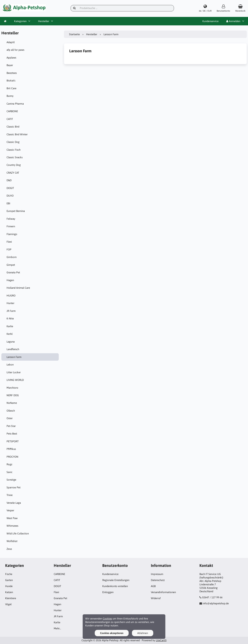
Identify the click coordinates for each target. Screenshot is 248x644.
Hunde (9, 586)
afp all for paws (15, 50)
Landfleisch (13, 349)
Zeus (9, 549)
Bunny (10, 96)
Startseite (74, 34)
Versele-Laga (14, 503)
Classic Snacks (15, 157)
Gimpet (11, 265)
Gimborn (12, 257)
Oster (10, 418)
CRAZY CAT (13, 173)
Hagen (10, 280)
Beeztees (12, 73)
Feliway (11, 219)
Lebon (10, 365)
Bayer (10, 65)
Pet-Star (11, 426)
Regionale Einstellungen (116, 580)
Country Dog (14, 165)
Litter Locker (14, 372)
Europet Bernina (16, 211)
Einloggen (108, 592)
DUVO (10, 196)
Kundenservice (210, 21)
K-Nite (10, 318)
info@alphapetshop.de (216, 603)
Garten (9, 580)
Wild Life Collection (18, 533)
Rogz (9, 464)
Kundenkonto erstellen (115, 586)
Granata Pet (13, 272)
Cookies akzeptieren (112, 633)
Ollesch (11, 411)
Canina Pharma (15, 104)
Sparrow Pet (14, 487)
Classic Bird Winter (17, 134)
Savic (9, 472)
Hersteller (44, 21)
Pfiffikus (11, 449)
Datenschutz (158, 580)
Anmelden (233, 21)
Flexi (9, 242)
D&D (9, 180)
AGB (153, 586)
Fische (9, 574)
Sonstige (11, 480)
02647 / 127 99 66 (212, 597)
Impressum (157, 574)
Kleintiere (11, 598)
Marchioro (12, 388)
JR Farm (11, 311)
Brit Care (11, 88)
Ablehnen (143, 633)
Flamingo (12, 234)
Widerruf (156, 598)
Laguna (11, 342)
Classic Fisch (14, 150)
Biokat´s (11, 80)
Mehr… (57, 628)
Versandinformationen (163, 592)
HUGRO (11, 296)
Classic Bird (13, 127)
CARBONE (12, 111)
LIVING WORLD (15, 380)
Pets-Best (12, 434)
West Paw (12, 518)
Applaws (11, 58)
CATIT (10, 119)
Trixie (10, 495)
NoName (12, 403)
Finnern (11, 226)
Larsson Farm (14, 357)
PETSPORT (13, 441)
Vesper (10, 510)
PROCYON (12, 457)
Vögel (8, 604)
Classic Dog (13, 142)
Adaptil (11, 42)
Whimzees (12, 526)
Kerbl (10, 334)
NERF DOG (13, 395)
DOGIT (10, 188)
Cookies (107, 619)
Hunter (10, 303)
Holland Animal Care (18, 288)
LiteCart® (161, 640)
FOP (9, 249)
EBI (8, 203)
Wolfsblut (12, 541)
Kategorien (20, 21)
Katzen (9, 592)
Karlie (10, 326)
